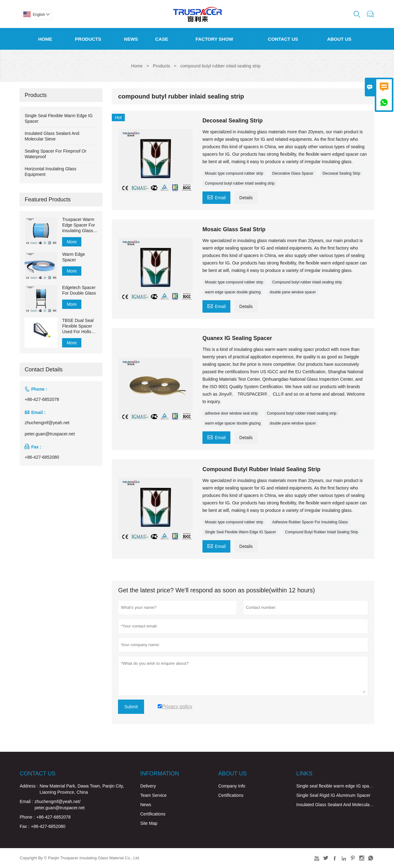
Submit (131, 707)
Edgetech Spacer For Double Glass (79, 290)
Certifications (153, 814)
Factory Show (214, 39)
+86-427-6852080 (42, 457)
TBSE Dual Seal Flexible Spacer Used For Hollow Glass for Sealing (79, 326)
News (131, 39)
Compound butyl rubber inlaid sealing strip (240, 183)
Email (216, 197)
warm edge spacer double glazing (233, 292)
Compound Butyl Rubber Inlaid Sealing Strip (322, 532)
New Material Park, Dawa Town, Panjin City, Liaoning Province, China (82, 789)
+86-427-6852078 (42, 399)
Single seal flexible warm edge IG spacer (336, 786)
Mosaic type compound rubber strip (234, 173)
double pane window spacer (293, 292)
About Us (339, 39)
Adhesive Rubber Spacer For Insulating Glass (310, 522)
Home (45, 39)
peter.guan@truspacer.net (50, 434)
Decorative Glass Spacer (293, 173)
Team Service (154, 795)
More (72, 242)
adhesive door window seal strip (231, 413)
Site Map (149, 823)
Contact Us (283, 39)
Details (246, 198)
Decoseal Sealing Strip (341, 173)
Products (88, 39)
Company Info (232, 786)
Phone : (27, 817)
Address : (29, 786)
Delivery (148, 786)
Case (162, 39)
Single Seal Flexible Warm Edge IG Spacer (240, 532)
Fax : (24, 826)
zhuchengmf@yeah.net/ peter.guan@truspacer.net (59, 805)
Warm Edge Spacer (73, 257)
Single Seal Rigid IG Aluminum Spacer (333, 795)
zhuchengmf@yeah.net (47, 423)
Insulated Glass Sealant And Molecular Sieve (340, 805)
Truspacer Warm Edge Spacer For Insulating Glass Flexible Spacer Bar (79, 225)
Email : (26, 801)
